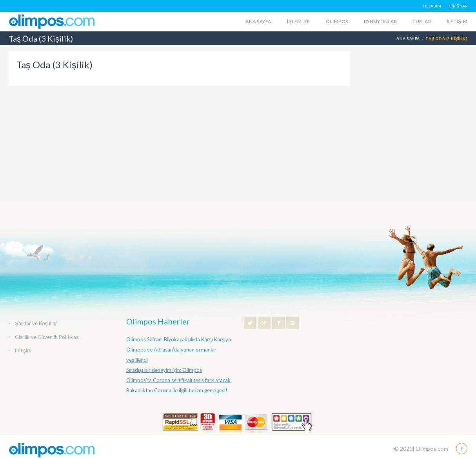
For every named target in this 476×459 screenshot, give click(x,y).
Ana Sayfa (258, 21)
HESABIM (432, 6)
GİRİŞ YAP (458, 6)
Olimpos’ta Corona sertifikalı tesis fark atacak (178, 380)
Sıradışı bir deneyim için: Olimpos (164, 370)
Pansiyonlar (381, 21)
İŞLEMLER (299, 21)
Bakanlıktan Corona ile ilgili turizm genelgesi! (177, 390)
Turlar (422, 21)
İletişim (457, 21)
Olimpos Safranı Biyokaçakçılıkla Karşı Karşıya (179, 339)
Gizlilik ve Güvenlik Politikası (47, 337)
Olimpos (337, 21)
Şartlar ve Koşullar (36, 323)
